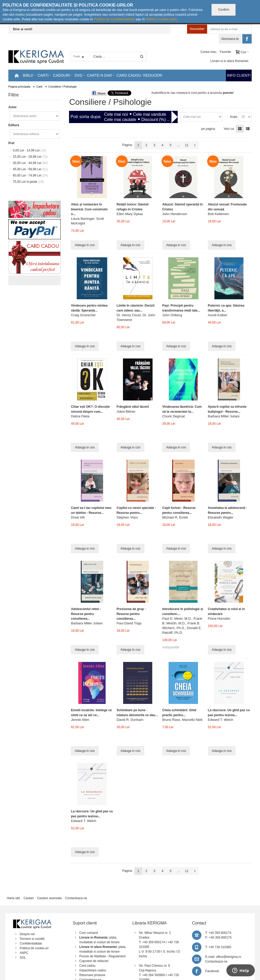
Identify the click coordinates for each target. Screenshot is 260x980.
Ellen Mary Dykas (130, 214)
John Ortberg (172, 315)
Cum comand (88, 933)
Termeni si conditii (32, 939)
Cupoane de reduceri (94, 961)
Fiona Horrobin (219, 619)
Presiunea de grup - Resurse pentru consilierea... (131, 614)
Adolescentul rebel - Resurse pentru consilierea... (86, 614)
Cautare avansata (49, 898)
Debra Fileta (80, 416)
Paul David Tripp (129, 623)
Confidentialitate (31, 944)
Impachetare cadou (93, 970)
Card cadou (87, 966)
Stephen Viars (127, 517)
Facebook (212, 971)
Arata (234, 117)
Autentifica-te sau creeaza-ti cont (174, 93)
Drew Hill (78, 517)
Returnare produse (92, 975)
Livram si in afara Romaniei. (230, 61)
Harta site (13, 898)
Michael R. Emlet (175, 517)
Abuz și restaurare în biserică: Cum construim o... (89, 209)
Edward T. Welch (221, 720)
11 (187, 145)
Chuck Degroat (174, 416)
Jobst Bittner (126, 412)
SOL (23, 958)
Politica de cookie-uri (34, 948)
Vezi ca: (229, 129)
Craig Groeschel (83, 315)
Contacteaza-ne (76, 898)
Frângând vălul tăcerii (133, 407)
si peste (28, 182)
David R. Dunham (130, 720)
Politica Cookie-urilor (161, 19)
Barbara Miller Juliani (224, 416)
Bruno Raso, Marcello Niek (182, 720)
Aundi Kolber (218, 315)
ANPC (24, 953)
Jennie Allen (80, 720)
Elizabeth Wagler (221, 517)
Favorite (225, 52)
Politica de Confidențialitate (114, 19)
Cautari (29, 898)
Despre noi (27, 934)
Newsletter (197, 29)
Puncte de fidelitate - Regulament (102, 956)
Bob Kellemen (218, 214)
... (179, 145)
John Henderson (175, 214)
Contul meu (208, 52)
